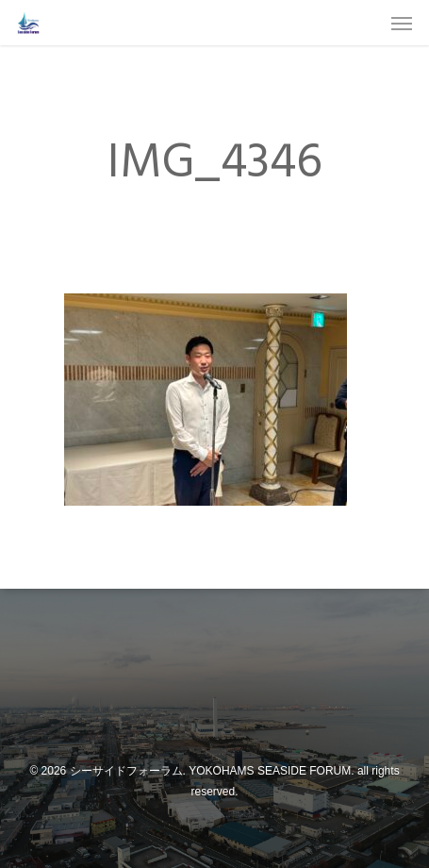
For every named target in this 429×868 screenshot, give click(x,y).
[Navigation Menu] (402, 23)
